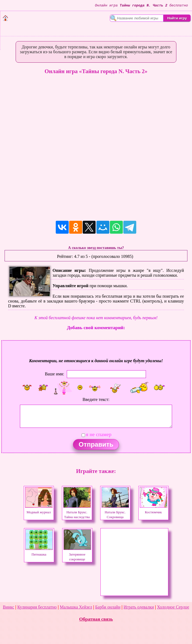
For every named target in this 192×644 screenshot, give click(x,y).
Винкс (9, 607)
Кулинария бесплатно (37, 607)
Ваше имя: (54, 374)
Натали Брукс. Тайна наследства (77, 512)
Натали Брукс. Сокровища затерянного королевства (115, 517)
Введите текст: (96, 399)
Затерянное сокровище (77, 554)
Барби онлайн (108, 607)
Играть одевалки (139, 607)
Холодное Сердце (173, 607)
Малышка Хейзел (76, 607)
